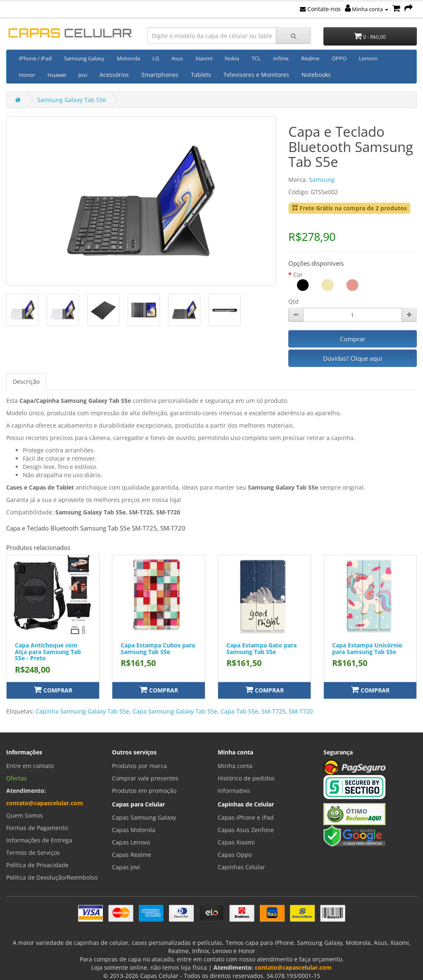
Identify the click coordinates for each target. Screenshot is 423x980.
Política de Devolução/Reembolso (52, 877)
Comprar (353, 339)
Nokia (232, 58)
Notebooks (316, 75)
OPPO (339, 58)
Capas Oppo (235, 855)
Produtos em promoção (144, 791)
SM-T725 (273, 711)
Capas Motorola (134, 830)
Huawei (57, 75)
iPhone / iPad (35, 58)
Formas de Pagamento (37, 828)
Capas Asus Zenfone (246, 830)
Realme (310, 58)
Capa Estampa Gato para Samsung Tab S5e (261, 648)
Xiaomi (204, 58)
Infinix (281, 58)
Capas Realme (132, 855)
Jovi (83, 75)
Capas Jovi (126, 867)
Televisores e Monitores (256, 75)
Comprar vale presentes (145, 778)
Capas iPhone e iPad (246, 817)
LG (156, 58)
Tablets (201, 75)
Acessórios (114, 75)
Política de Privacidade (37, 865)
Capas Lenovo (131, 842)
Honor (27, 75)
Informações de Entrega (39, 840)
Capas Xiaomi (236, 842)
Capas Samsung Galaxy (144, 817)
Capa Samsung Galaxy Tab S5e (175, 711)
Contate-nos (320, 9)
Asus (177, 58)
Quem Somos (25, 815)
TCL (256, 58)
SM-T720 (301, 711)
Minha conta (367, 9)
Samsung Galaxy (84, 58)
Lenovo (368, 58)
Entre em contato (30, 766)
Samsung (322, 180)
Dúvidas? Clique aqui (353, 358)
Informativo (234, 791)
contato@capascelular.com (45, 803)
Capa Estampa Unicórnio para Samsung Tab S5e (367, 648)
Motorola (128, 58)
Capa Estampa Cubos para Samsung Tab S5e (158, 648)
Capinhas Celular (241, 867)
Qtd (293, 301)
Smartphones (160, 75)
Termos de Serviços (33, 853)
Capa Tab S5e (239, 711)
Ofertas (17, 778)
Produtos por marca (139, 766)
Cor (298, 275)
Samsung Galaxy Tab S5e (72, 100)
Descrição (26, 382)
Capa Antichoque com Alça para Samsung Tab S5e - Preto (48, 652)
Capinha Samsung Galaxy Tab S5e (82, 711)
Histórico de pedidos (246, 778)
